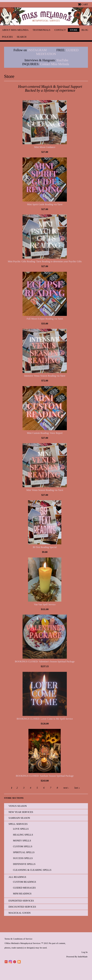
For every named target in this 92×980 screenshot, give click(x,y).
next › (66, 788)
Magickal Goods (20, 913)
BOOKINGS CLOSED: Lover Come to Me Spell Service (45, 719)
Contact (60, 30)
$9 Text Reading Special (45, 547)
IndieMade (83, 957)
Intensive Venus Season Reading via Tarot (45, 376)
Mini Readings (22, 894)
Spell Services (18, 824)
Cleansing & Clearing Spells (32, 870)
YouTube (62, 60)
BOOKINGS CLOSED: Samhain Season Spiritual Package (45, 776)
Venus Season (18, 806)
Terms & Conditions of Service (18, 939)
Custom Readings (24, 882)
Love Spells (21, 829)
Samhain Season (19, 818)
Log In (84, 952)
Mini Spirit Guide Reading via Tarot (45, 204)
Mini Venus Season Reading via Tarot (45, 490)
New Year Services (21, 812)
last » (77, 788)
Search (22, 37)
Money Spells (22, 841)
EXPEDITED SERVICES (21, 901)
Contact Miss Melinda (55, 64)
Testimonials (41, 30)
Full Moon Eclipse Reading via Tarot (45, 319)
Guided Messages (24, 888)
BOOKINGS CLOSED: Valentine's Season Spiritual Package (45, 661)
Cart (85, 4)
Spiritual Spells (24, 852)
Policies (7, 37)
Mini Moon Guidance (45, 147)
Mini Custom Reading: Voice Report (45, 433)
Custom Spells (23, 846)
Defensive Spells (24, 864)
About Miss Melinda (15, 30)
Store (74, 30)
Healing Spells (23, 835)
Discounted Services (22, 907)
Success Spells (23, 858)
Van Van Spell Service (45, 604)
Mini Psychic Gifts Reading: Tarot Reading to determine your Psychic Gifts (45, 261)
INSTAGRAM (37, 50)
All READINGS (17, 877)
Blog (85, 30)
